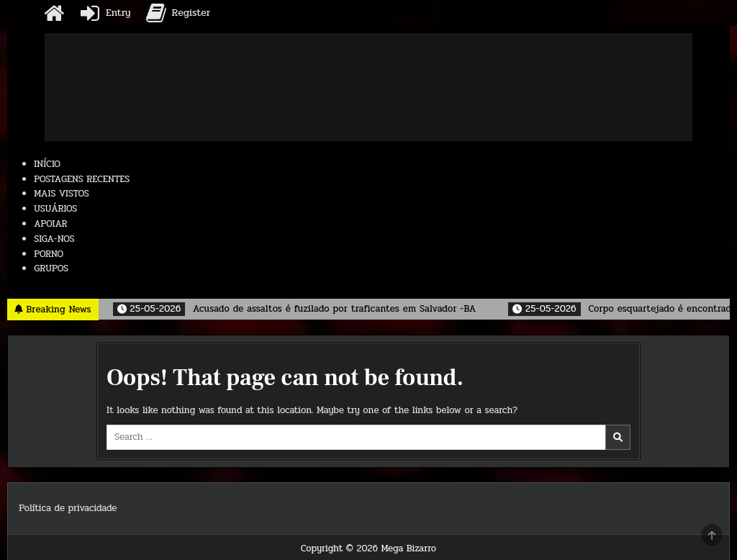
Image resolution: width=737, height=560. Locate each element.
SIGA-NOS (54, 239)
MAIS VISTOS (62, 194)
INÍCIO (47, 164)
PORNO (49, 254)
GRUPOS (51, 268)
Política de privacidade (68, 508)
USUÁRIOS (55, 209)
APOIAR (50, 224)
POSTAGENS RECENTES (82, 179)
